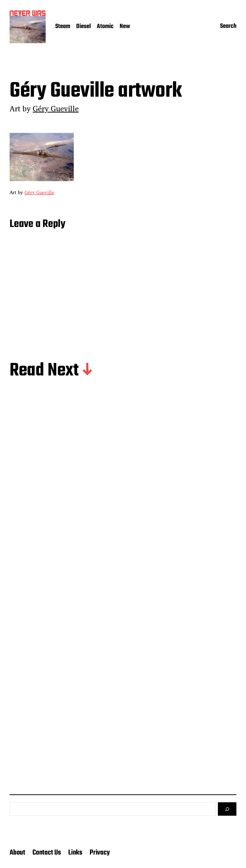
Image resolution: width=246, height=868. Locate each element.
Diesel (83, 27)
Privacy (100, 853)
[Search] (227, 809)
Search (228, 27)
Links (75, 853)
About (17, 853)
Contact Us (47, 853)
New (125, 27)
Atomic (105, 27)
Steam (63, 27)
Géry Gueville (56, 108)
